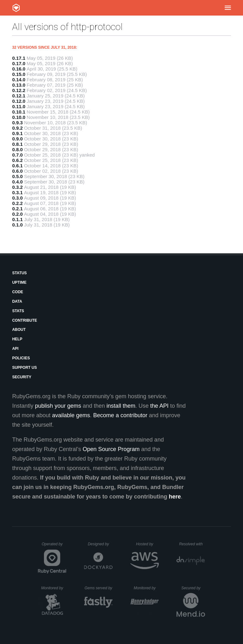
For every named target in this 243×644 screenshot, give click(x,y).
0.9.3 (17, 123)
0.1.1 (17, 219)
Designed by (100, 544)
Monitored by (54, 588)
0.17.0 (19, 63)
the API (159, 406)
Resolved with (192, 544)
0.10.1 (19, 112)
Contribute (25, 320)
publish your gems (58, 406)
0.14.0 (19, 80)
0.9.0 (17, 139)
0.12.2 (19, 90)
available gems (71, 415)
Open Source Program (111, 449)
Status (19, 273)
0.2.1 (17, 209)
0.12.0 (19, 101)
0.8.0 (17, 149)
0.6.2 (17, 160)
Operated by (54, 546)
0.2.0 (17, 214)
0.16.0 (19, 69)
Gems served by (99, 588)
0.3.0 (17, 198)
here (175, 497)
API (15, 349)
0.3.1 (17, 192)
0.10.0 (19, 117)
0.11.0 (19, 106)
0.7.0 (17, 155)
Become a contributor (120, 415)
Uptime (19, 282)
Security (22, 377)
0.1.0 (17, 225)
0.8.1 (17, 144)
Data (17, 301)
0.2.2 (17, 203)
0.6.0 (17, 171)
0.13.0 (19, 85)
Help (17, 339)
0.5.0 (17, 176)
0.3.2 (17, 187)
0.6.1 (17, 166)
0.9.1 (17, 133)
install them (121, 406)
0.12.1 (19, 96)
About (19, 330)
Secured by (193, 588)
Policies (21, 358)
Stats (18, 311)
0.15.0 (19, 74)
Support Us (24, 368)
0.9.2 (17, 128)
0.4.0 (17, 182)
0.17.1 (19, 58)
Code (18, 292)
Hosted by (147, 544)
